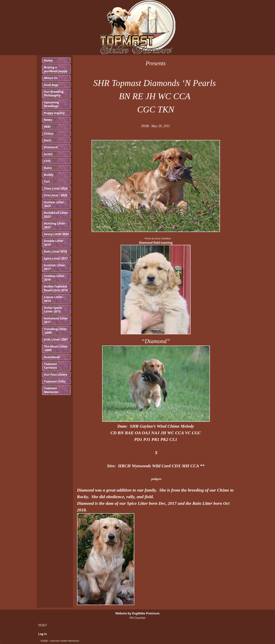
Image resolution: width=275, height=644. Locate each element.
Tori (47, 181)
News (48, 120)
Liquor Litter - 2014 (54, 299)
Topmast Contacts (51, 366)
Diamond (51, 147)
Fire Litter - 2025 (56, 195)
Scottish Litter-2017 (55, 267)
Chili (47, 161)
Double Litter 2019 (54, 243)
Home (48, 60)
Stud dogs (51, 85)
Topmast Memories (51, 390)
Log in (43, 634)
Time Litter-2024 (56, 188)
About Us (51, 78)
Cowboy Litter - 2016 (55, 278)
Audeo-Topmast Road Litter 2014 (56, 288)
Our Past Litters (56, 375)
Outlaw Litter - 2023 (55, 204)
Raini (48, 168)
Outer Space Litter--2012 (53, 310)
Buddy (49, 175)
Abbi (47, 127)
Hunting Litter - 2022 (55, 225)
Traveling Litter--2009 (56, 331)
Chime (49, 134)
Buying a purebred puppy (56, 69)
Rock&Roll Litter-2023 (56, 215)
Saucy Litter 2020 (56, 234)
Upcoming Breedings (51, 104)
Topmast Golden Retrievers (64, 641)
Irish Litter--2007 (56, 339)
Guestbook (52, 357)
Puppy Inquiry (54, 113)
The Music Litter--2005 (56, 348)
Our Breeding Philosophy (54, 93)
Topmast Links (55, 381)
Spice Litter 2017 (56, 258)
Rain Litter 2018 (55, 251)
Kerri (48, 140)
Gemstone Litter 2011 (56, 320)
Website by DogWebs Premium (137, 613)
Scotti (48, 154)
